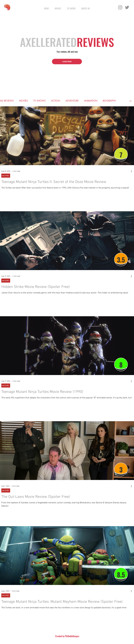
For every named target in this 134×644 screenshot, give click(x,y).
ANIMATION (91, 101)
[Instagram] (120, 7)
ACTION (56, 101)
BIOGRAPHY (109, 101)
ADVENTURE (72, 101)
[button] (67, 62)
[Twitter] (127, 7)
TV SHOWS (40, 101)
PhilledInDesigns (72, 636)
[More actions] (132, 171)
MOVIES (24, 101)
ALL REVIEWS (7, 101)
